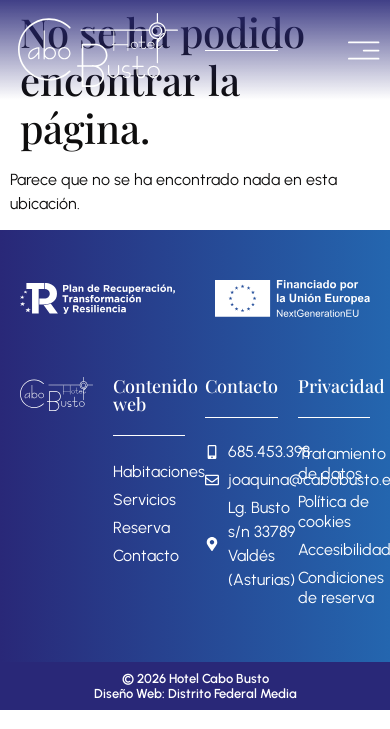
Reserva (141, 527)
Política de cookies (333, 511)
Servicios (144, 499)
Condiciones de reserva (334, 587)
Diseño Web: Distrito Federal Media (195, 693)
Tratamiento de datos (334, 463)
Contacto (146, 555)
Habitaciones (149, 471)
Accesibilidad (334, 549)
